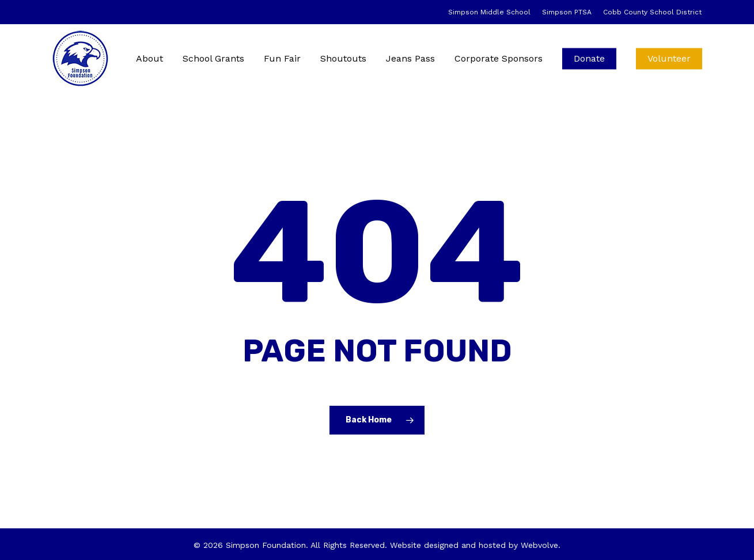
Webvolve (539, 545)
